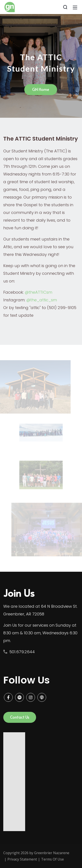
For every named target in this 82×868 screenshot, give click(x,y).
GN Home (41, 89)
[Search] (65, 7)
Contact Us (20, 717)
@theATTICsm (38, 292)
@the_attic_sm (42, 300)
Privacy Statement (22, 859)
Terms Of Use (52, 859)
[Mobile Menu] (75, 7)
